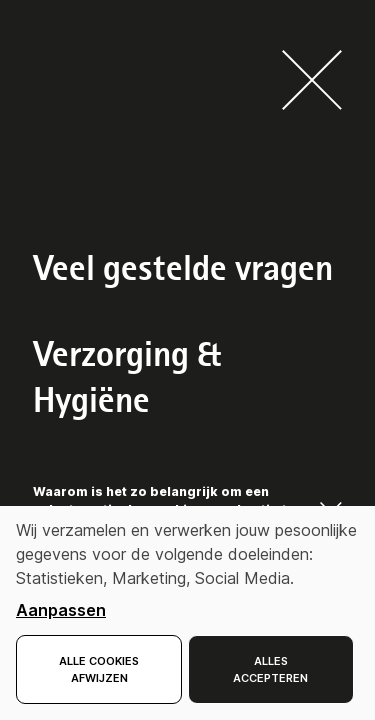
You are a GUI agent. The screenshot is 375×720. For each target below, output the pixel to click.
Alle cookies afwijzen (99, 669)
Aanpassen (61, 610)
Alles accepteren (270, 669)
